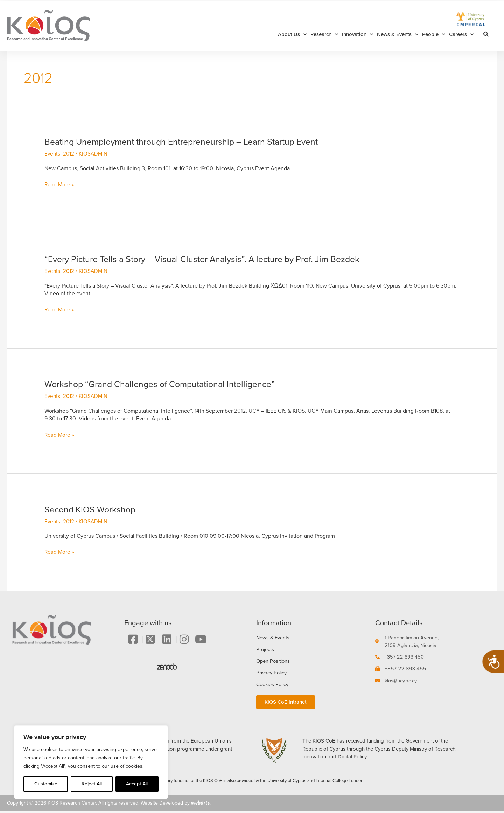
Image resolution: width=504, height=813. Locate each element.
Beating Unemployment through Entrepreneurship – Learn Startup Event (189, 142)
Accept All (137, 784)
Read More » (60, 185)
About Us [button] (292, 35)
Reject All (92, 784)
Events (53, 154)
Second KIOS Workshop (92, 509)
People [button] (434, 35)
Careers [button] (461, 35)
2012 (69, 154)
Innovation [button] (358, 35)
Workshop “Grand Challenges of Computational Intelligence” (166, 384)
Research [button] (324, 35)
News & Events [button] (398, 35)
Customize (46, 784)
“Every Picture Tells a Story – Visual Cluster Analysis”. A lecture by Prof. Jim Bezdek (211, 259)
